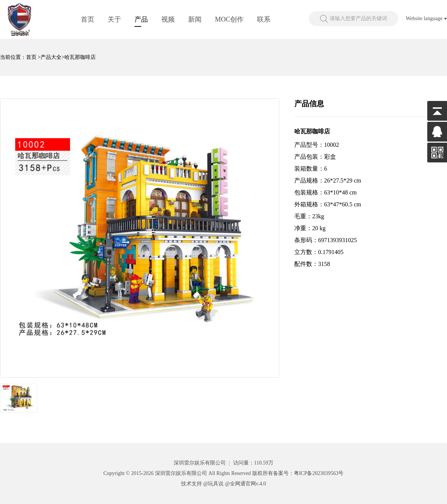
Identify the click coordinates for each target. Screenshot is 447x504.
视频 (168, 19)
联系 (264, 19)
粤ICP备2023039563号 (319, 473)
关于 (114, 19)
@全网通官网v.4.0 (245, 484)
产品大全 (51, 57)
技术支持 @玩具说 (202, 484)
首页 (88, 19)
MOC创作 (229, 19)
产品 (141, 19)
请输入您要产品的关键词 (358, 18)
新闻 (195, 19)
